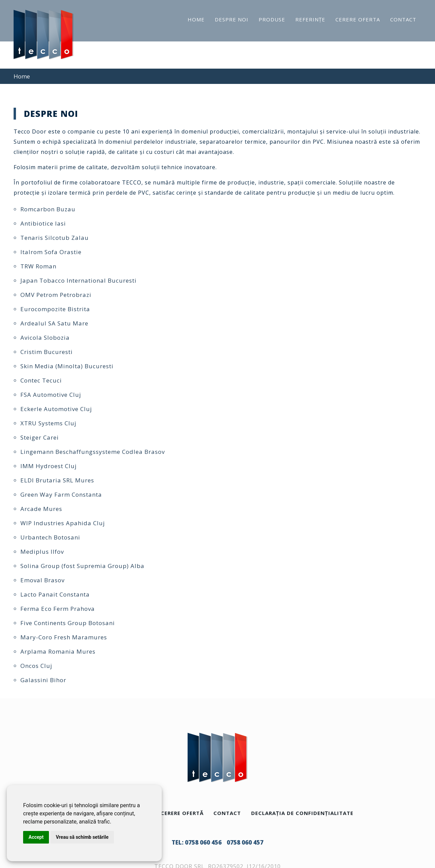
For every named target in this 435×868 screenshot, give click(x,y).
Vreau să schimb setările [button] (82, 837)
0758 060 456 (203, 842)
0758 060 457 (245, 842)
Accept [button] (36, 837)
